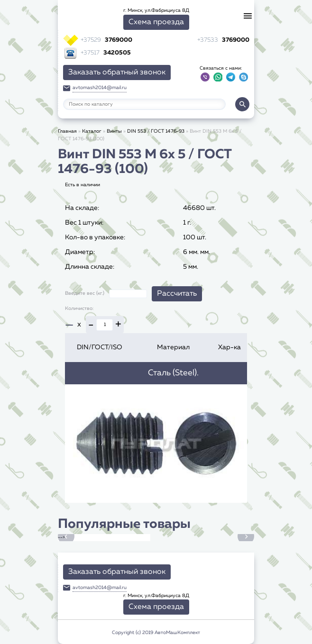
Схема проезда (156, 22)
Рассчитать (177, 294)
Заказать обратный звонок (117, 73)
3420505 (106, 53)
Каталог (92, 131)
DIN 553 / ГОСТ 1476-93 (156, 131)
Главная (67, 131)
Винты (114, 131)
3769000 (106, 40)
